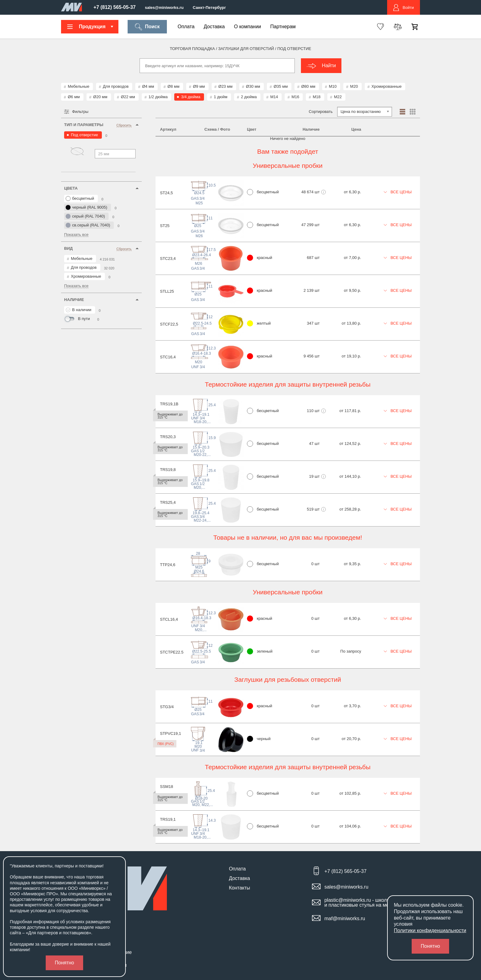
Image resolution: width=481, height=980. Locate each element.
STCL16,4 (169, 619)
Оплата (186, 27)
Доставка (214, 27)
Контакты (239, 888)
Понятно (65, 963)
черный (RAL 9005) (87, 207)
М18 (316, 97)
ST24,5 (167, 193)
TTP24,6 (168, 565)
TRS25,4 (168, 502)
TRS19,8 (168, 470)
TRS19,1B (169, 404)
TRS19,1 (168, 819)
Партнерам (283, 27)
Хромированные (387, 86)
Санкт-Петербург (209, 8)
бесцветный (80, 199)
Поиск (147, 27)
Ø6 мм (74, 97)
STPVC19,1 (171, 733)
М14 (274, 97)
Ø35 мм (281, 86)
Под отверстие (85, 135)
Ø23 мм (225, 86)
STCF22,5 (169, 324)
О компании (248, 27)
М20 (354, 86)
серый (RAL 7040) (85, 216)
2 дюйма (249, 97)
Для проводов (116, 86)
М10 (333, 86)
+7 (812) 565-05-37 (115, 7)
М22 (338, 97)
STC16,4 (168, 357)
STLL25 (167, 291)
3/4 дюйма (190, 97)
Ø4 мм (148, 86)
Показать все (76, 235)
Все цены (398, 192)
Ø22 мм (128, 97)
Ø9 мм (199, 86)
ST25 (165, 226)
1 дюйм (221, 97)
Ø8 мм (173, 86)
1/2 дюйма (158, 97)
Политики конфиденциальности (430, 930)
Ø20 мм (100, 97)
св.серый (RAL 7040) (88, 225)
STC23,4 (168, 259)
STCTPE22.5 (172, 652)
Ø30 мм (253, 86)
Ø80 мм (308, 86)
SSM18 (167, 787)
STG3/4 (167, 707)
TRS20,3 (168, 437)
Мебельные (79, 86)
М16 (295, 97)
